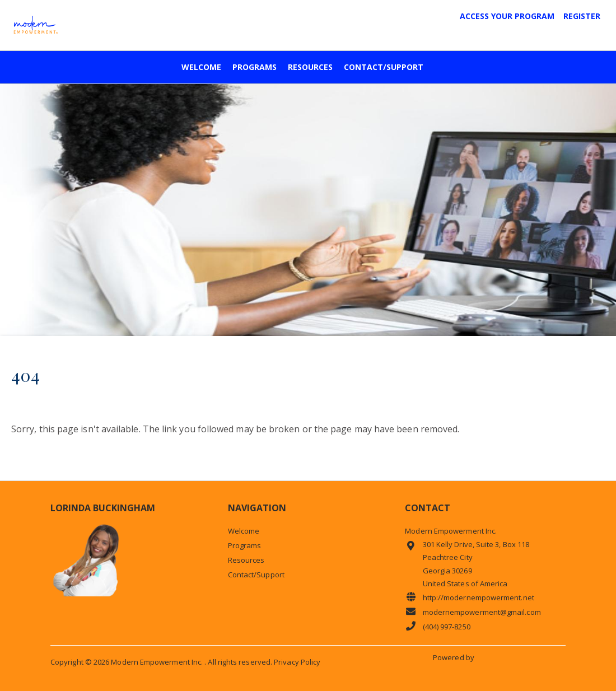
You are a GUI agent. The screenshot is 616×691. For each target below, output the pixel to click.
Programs (255, 67)
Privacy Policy (297, 662)
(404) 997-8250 (437, 626)
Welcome (201, 67)
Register (582, 16)
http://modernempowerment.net (470, 597)
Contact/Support (384, 67)
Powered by (454, 657)
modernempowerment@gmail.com (473, 612)
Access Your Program (507, 16)
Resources (310, 67)
